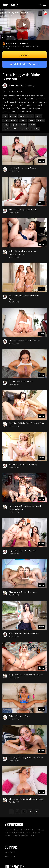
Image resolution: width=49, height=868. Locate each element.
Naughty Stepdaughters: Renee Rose (26, 758)
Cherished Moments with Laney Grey (26, 799)
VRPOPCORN (10, 5)
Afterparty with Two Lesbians (23, 592)
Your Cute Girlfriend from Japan (24, 633)
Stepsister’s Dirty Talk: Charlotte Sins (26, 423)
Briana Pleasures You (19, 716)
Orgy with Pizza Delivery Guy (22, 550)
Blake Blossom (18, 91)
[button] (40, 5)
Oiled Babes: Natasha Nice (21, 382)
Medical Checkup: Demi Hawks (23, 210)
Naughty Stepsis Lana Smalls (22, 168)
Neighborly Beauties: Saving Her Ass (26, 675)
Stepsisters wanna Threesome (23, 464)
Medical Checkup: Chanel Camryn (24, 340)
